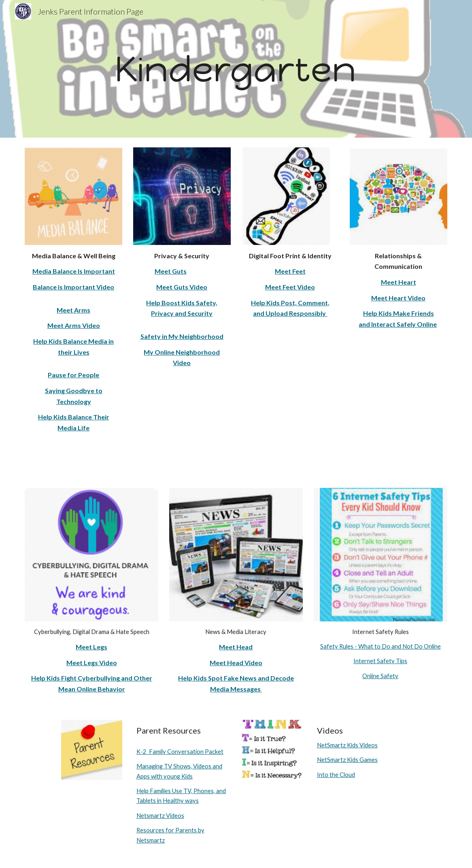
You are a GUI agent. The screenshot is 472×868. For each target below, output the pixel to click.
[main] (236, 69)
